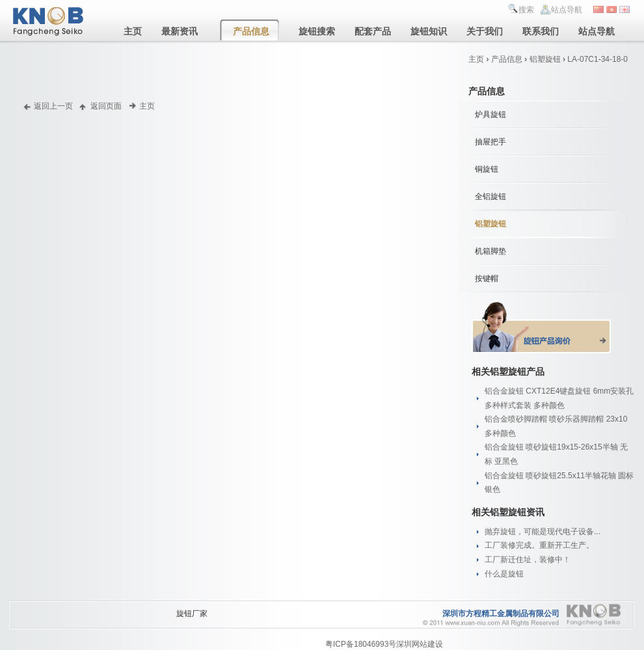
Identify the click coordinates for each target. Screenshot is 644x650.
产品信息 (507, 59)
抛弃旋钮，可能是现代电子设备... (543, 532)
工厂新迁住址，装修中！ (528, 560)
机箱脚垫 (490, 251)
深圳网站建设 (420, 644)
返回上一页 (53, 106)
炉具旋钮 (490, 115)
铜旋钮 (487, 169)
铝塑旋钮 (545, 59)
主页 (476, 59)
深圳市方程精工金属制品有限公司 (501, 614)
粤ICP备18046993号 (361, 644)
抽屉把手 (490, 142)
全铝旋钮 (490, 196)
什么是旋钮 (504, 574)
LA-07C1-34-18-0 (597, 59)
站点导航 (567, 10)
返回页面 (106, 106)
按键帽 (487, 278)
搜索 (526, 10)
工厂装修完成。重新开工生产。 (539, 545)
